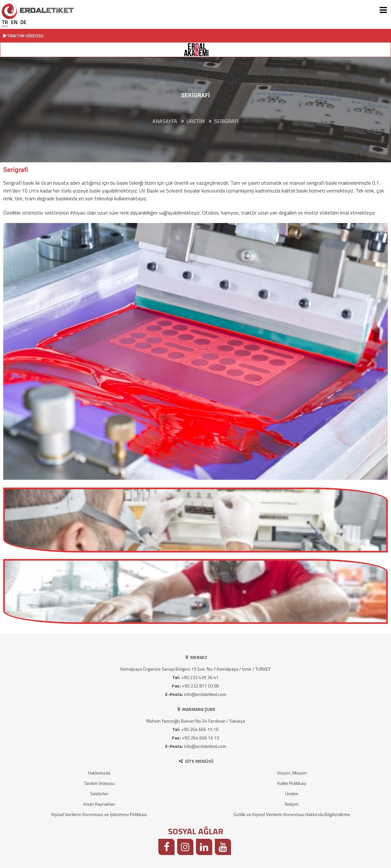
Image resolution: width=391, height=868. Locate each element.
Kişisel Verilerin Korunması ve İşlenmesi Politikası (99, 814)
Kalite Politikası (292, 783)
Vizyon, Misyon (292, 773)
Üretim (292, 794)
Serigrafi (226, 121)
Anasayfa (165, 121)
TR (5, 22)
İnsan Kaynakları (99, 804)
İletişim (292, 804)
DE (24, 22)
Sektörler (99, 794)
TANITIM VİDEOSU (23, 36)
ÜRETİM (196, 121)
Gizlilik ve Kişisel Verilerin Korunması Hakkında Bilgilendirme (292, 814)
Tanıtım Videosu (99, 783)
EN (14, 22)
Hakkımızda (99, 773)
